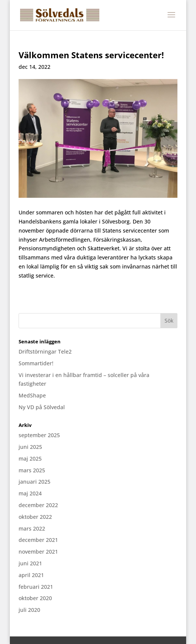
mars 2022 (32, 528)
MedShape (32, 395)
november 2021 (38, 552)
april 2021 (31, 575)
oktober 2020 (35, 598)
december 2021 (38, 540)
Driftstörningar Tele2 (45, 351)
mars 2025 (32, 470)
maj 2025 (30, 459)
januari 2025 (34, 482)
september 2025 (39, 435)
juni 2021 (30, 563)
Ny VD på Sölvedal (42, 407)
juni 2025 (30, 447)
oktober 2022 (35, 517)
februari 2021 (36, 587)
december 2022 (38, 505)
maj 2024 (30, 493)
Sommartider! (36, 363)
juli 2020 (29, 610)
